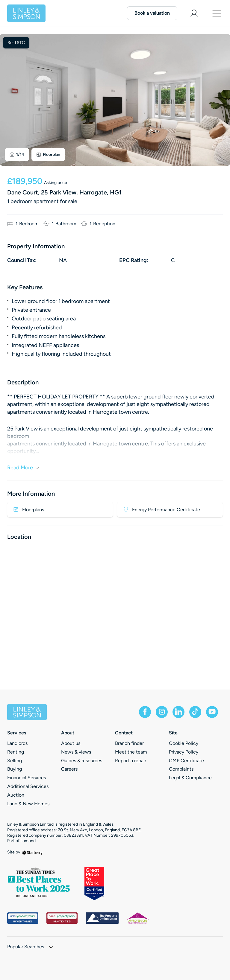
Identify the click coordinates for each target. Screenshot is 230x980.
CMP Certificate (186, 761)
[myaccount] (194, 13)
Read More (23, 468)
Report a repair (131, 761)
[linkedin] (178, 712)
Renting (16, 752)
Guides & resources (82, 761)
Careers (69, 769)
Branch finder (129, 743)
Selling (15, 761)
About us (71, 743)
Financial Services (27, 778)
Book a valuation (152, 13)
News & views (76, 752)
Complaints (181, 769)
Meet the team (131, 752)
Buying (15, 769)
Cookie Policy (184, 743)
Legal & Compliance (190, 778)
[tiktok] (195, 712)
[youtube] (212, 712)
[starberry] (32, 852)
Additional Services (28, 786)
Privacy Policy (184, 752)
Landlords (17, 743)
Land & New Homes (28, 804)
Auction (16, 795)
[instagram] (162, 712)
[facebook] (145, 712)
